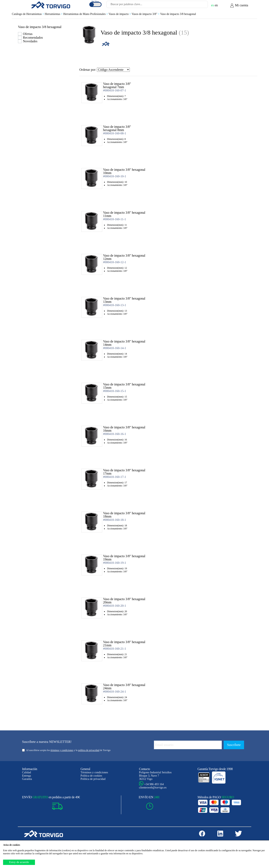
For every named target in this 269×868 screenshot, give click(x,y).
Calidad (27, 772)
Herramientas (54, 14)
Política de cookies (91, 776)
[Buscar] (200, 6)
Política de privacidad (93, 779)
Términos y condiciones (94, 772)
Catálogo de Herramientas (28, 14)
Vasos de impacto (120, 14)
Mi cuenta (239, 6)
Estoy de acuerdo (19, 862)
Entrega (27, 776)
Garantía (27, 779)
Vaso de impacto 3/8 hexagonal (178, 14)
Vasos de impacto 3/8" (146, 14)
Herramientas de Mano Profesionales (86, 14)
